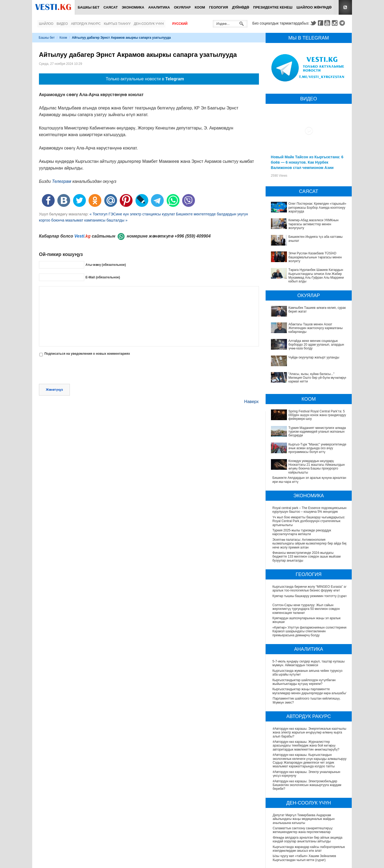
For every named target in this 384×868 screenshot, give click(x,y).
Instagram (335, 23)
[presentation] (79, 371)
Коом (200, 7)
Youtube (328, 23)
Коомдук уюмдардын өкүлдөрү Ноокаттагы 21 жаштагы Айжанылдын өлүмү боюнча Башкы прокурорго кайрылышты (317, 467)
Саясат (111, 7)
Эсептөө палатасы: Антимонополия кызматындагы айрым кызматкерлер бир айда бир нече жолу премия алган (310, 544)
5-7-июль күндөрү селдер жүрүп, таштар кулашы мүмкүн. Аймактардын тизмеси (309, 664)
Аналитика (159, 7)
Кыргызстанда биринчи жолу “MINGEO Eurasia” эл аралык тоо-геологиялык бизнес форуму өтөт (310, 589)
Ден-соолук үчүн (149, 24)
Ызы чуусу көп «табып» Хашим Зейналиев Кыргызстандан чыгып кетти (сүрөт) (305, 858)
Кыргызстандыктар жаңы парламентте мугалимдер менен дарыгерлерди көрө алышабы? (310, 691)
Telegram (343, 23)
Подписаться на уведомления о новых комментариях (87, 354)
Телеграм (62, 181)
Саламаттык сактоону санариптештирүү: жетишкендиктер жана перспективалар (303, 830)
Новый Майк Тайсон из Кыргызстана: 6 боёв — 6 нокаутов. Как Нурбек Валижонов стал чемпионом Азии (307, 162)
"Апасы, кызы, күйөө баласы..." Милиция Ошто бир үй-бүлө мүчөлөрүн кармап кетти (318, 378)
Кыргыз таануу (117, 24)
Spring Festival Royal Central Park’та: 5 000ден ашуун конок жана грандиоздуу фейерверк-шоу (317, 415)
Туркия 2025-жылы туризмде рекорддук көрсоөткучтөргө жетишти (302, 532)
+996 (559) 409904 (193, 236)
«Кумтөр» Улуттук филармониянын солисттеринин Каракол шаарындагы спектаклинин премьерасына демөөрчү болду (307, 632)
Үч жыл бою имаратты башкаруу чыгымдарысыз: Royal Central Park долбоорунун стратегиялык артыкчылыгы (309, 521)
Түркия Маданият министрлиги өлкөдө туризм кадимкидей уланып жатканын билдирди (317, 432)
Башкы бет (89, 7)
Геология (219, 7)
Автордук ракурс (86, 24)
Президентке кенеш (273, 7)
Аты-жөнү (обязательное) (106, 265)
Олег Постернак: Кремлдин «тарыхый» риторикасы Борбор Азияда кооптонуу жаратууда (317, 208)
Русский (180, 24)
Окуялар (182, 7)
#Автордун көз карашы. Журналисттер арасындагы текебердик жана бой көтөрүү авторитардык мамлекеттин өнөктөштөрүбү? (306, 746)
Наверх (251, 402)
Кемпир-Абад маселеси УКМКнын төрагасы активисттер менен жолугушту (314, 224)
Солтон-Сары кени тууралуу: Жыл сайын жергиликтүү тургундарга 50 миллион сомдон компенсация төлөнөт (306, 609)
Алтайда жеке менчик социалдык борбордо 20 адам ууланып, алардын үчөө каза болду (316, 345)
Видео (62, 24)
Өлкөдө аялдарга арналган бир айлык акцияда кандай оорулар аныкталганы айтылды (308, 840)
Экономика (133, 7)
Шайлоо (46, 24)
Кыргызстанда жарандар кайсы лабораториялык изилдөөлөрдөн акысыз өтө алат (309, 849)
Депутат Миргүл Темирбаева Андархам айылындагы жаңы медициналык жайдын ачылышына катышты (304, 819)
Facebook (321, 23)
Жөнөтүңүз (54, 390)
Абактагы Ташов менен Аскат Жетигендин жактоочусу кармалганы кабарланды (316, 328)
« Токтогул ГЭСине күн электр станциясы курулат (132, 214)
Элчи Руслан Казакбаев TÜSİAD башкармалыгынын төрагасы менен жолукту (315, 257)
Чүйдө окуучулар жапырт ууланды (314, 357)
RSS (345, 7)
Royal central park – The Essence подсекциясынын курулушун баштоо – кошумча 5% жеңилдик (310, 510)
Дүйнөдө (241, 7)
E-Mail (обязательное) (103, 277)
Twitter (313, 23)
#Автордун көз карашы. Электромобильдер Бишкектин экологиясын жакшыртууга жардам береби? (307, 785)
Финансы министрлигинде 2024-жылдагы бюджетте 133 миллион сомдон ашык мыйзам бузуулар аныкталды (307, 557)
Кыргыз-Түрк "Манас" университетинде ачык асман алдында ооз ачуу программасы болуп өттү (317, 448)
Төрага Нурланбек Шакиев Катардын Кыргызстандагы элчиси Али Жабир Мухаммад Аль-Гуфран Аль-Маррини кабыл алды (316, 276)
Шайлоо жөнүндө (314, 7)
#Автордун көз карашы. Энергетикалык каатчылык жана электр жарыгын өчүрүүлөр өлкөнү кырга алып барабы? (310, 733)
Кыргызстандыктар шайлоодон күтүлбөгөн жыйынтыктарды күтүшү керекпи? (304, 682)
